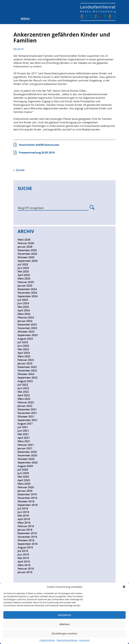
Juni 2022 (23, 388)
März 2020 (24, 484)
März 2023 (24, 356)
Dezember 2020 (27, 452)
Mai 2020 (23, 477)
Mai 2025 (23, 271)
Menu (25, 19)
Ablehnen (64, 624)
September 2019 (28, 505)
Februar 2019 (26, 526)
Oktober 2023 (26, 332)
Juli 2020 (23, 470)
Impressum (84, 640)
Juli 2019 (23, 508)
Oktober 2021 (26, 417)
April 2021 (24, 438)
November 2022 (27, 371)
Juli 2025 (23, 264)
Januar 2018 (25, 572)
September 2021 (28, 420)
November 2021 (27, 413)
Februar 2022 (26, 402)
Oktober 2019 (26, 501)
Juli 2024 (23, 300)
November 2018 (27, 537)
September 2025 (28, 261)
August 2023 (25, 339)
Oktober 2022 (26, 374)
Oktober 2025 (26, 257)
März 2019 (24, 523)
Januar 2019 (25, 530)
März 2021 (24, 441)
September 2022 (28, 378)
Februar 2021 (26, 445)
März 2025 (24, 279)
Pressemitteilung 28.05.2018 (37, 153)
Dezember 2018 (27, 533)
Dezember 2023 (27, 325)
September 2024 (28, 296)
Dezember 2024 (27, 289)
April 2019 (24, 519)
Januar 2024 (25, 321)
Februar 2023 (26, 360)
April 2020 (24, 480)
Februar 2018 (26, 569)
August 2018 (25, 547)
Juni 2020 (23, 473)
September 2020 (28, 462)
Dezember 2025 (27, 250)
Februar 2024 (26, 317)
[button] (124, 587)
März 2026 (24, 240)
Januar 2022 (25, 406)
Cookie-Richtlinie (47, 640)
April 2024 (24, 310)
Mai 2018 (23, 558)
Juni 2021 (23, 431)
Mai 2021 (23, 434)
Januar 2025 (25, 286)
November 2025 (27, 254)
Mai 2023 (23, 349)
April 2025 (24, 275)
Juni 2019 (23, 512)
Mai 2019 (23, 516)
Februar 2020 (26, 487)
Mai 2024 (23, 307)
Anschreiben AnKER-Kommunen (39, 145)
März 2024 (24, 314)
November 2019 (27, 498)
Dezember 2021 (27, 409)
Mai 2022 (23, 392)
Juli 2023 (23, 342)
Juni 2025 (23, 268)
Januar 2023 (25, 363)
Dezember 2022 (27, 367)
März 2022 (24, 399)
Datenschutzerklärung (67, 640)
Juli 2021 (23, 427)
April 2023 (24, 353)
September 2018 (28, 544)
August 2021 (25, 424)
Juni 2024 (23, 303)
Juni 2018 (23, 554)
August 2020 (25, 466)
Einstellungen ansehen (64, 633)
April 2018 (24, 562)
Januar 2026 (25, 247)
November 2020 (27, 455)
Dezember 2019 (27, 494)
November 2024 (27, 293)
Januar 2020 (25, 491)
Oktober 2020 (26, 459)
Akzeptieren (64, 615)
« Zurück (19, 170)
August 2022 (25, 381)
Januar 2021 (25, 448)
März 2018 (24, 565)
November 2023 (27, 328)
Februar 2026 (26, 243)
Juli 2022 (23, 385)
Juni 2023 (23, 346)
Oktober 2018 (26, 540)
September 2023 (28, 335)
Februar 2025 (26, 282)
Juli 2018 (23, 551)
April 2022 (24, 395)
